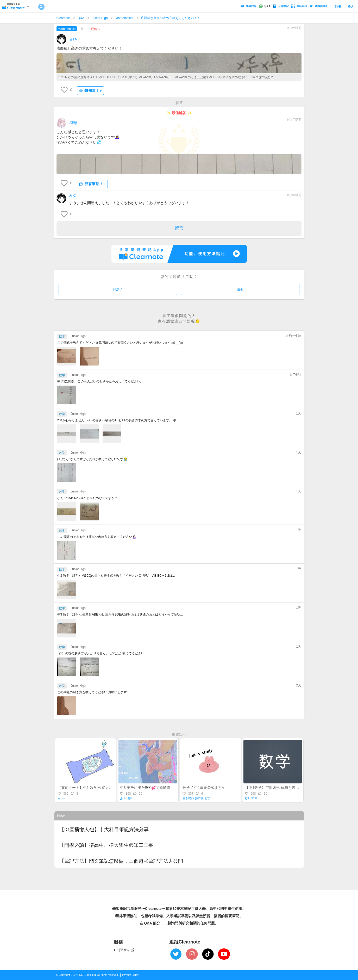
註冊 (338, 7)
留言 (179, 228)
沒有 (240, 289)
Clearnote (63, 18)
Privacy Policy (130, 975)
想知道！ (90, 91)
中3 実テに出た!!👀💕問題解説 (145, 788)
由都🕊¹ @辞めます (196, 798)
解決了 (118, 289)
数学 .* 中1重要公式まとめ (204, 788)
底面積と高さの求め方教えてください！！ (171, 18)
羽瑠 (73, 123)
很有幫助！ (92, 184)
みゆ (73, 39)
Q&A (81, 18)
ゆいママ (251, 798)
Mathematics (124, 18)
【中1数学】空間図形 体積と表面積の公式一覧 (283, 788)
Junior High (100, 18)
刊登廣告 (125, 950)
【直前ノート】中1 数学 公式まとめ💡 (89, 788)
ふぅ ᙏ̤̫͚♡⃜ (126, 798)
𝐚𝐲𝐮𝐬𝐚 (61, 798)
